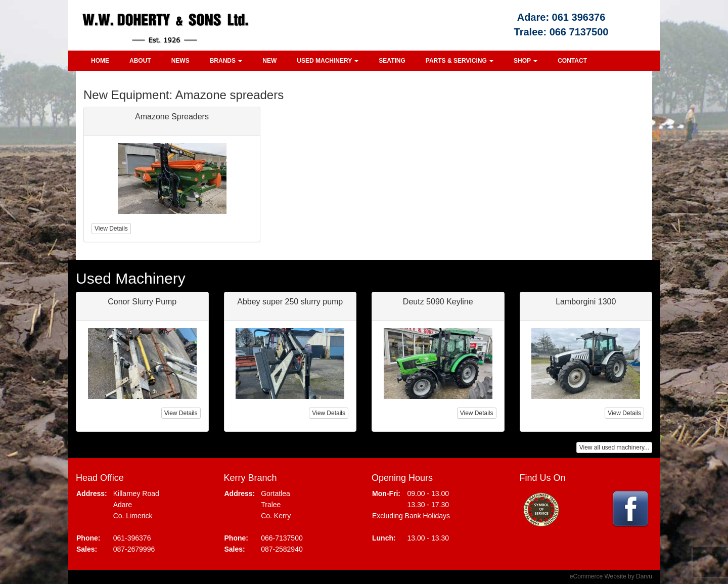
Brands (226, 61)
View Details (181, 413)
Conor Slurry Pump (142, 302)
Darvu (644, 576)
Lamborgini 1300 (586, 302)
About (140, 61)
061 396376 (579, 17)
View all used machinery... (614, 447)
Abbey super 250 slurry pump (290, 302)
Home (100, 61)
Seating (392, 61)
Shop (526, 61)
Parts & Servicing (460, 61)
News (180, 61)
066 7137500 (579, 32)
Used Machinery (328, 61)
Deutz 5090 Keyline (438, 302)
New (269, 61)
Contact (572, 61)
